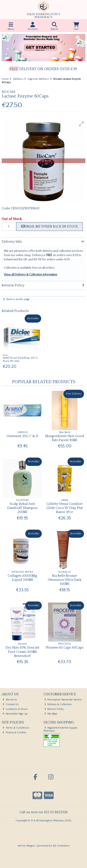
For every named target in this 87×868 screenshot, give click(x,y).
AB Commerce (61, 846)
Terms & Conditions (16, 728)
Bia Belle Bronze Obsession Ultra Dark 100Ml (65, 580)
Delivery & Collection (58, 704)
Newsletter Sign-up (15, 714)
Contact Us (11, 704)
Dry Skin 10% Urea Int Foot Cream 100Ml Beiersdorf (22, 652)
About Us (10, 700)
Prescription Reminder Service (63, 700)
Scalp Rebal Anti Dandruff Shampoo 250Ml (22, 508)
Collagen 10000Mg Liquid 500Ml (22, 578)
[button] (81, 124)
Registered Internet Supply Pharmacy (61, 729)
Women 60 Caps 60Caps (64, 648)
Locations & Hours (15, 709)
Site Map (51, 714)
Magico (31, 846)
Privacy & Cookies (15, 733)
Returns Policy (54, 709)
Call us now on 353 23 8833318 (43, 812)
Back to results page (18, 299)
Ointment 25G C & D (22, 436)
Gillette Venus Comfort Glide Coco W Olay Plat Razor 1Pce (65, 508)
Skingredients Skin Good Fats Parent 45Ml (65, 438)
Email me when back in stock (49, 226)
